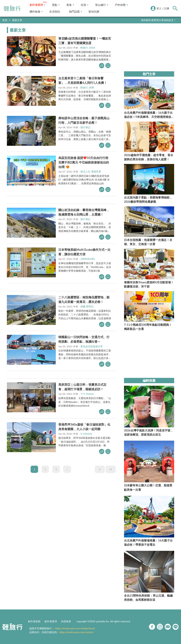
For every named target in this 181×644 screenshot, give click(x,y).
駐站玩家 (94, 12)
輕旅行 (12, 8)
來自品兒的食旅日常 (92, 346)
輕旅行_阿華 (87, 87)
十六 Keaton (87, 394)
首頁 (5, 20)
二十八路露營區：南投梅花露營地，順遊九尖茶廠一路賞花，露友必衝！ (84, 299)
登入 (159, 8)
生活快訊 (55, 12)
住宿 (85, 5)
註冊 (167, 8)
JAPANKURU (88, 259)
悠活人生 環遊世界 (91, 171)
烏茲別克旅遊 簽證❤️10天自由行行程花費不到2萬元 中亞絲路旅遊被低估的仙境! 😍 (84, 162)
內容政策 (66, 621)
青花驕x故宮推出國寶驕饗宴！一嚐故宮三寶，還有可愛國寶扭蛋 (85, 41)
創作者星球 (37, 5)
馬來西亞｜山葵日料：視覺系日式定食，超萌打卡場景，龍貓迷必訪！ (82, 387)
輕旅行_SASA (88, 48)
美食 (70, 5)
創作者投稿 (34, 621)
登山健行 (102, 5)
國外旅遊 (36, 12)
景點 (56, 5)
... (67, 469)
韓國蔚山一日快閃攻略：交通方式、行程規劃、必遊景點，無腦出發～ (84, 339)
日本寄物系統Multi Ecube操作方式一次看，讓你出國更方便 (84, 252)
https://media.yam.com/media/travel (75, 628)
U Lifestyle (86, 434)
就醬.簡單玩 (87, 306)
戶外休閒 (121, 5)
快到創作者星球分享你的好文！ (159, 20)
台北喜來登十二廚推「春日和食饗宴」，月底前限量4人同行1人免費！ (83, 80)
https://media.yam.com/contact (76, 632)
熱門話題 (76, 12)
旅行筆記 (85, 127)
